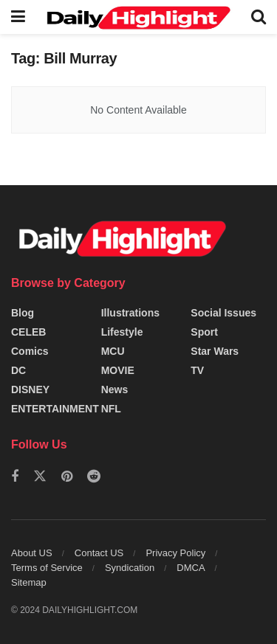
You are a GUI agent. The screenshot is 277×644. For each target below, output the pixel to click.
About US (32, 553)
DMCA (191, 568)
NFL (111, 409)
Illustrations (130, 313)
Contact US (99, 553)
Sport (204, 332)
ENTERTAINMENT (55, 409)
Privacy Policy (175, 553)
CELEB (28, 332)
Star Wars (215, 351)
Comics (30, 351)
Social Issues (223, 313)
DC (18, 370)
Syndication (130, 568)
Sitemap (29, 582)
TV (197, 370)
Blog (23, 313)
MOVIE (118, 370)
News (115, 389)
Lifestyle (122, 332)
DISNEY (30, 389)
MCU (113, 351)
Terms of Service (47, 568)
